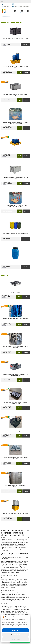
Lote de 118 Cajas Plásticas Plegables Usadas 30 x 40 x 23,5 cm (16, 431)
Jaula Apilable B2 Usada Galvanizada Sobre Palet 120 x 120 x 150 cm (15, 123)
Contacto (15, 12)
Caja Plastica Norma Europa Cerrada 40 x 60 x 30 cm (15, 95)
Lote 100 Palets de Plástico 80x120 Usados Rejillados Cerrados (16, 319)
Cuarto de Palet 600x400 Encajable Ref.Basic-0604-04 (16, 292)
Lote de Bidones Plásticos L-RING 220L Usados (15, 486)
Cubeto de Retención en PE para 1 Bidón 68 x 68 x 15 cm (16, 151)
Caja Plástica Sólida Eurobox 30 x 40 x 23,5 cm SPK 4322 (15, 39)
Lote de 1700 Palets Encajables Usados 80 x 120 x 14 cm (15, 458)
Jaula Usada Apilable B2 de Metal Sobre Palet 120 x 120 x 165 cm (15, 206)
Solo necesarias (16, 635)
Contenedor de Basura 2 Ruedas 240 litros (16, 233)
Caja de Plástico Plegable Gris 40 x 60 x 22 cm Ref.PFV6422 (16, 375)
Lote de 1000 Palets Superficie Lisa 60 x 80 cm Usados (15, 347)
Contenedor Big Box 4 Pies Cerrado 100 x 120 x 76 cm (15, 178)
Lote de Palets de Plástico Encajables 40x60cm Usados (15, 403)
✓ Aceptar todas (16, 630)
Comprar (25, 45)
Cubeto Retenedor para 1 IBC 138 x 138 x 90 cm (15, 513)
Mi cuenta (22, 12)
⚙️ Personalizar (15, 639)
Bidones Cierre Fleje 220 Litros (15, 261)
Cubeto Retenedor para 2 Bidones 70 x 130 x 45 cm (16, 67)
